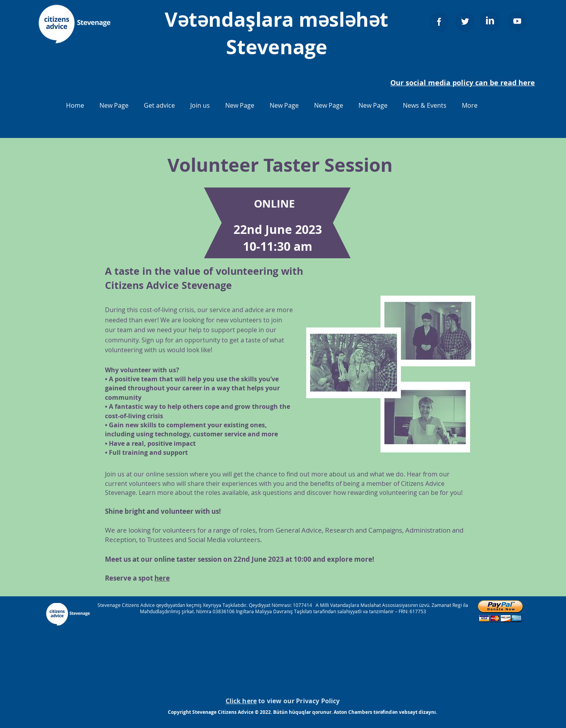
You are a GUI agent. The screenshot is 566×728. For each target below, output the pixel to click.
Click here (241, 701)
